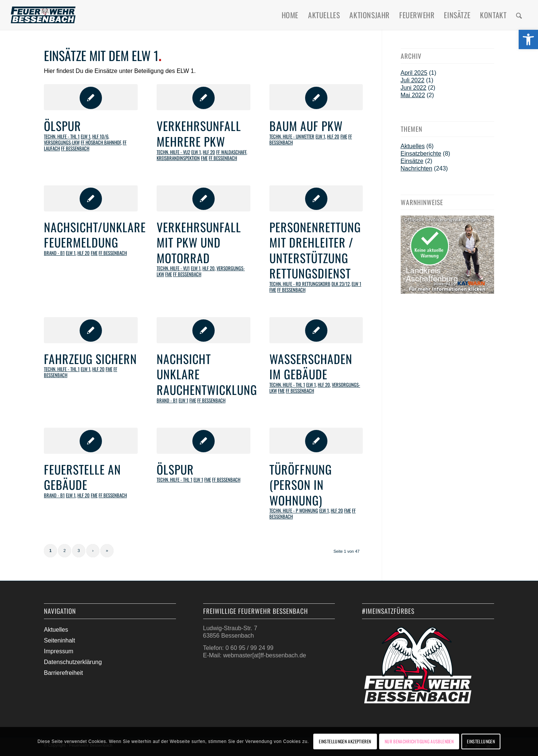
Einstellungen (481, 741)
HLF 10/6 (100, 136)
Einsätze (412, 161)
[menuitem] (290, 15)
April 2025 (414, 73)
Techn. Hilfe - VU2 (173, 152)
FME (204, 158)
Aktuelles (413, 146)
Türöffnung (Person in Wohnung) (301, 485)
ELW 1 (86, 136)
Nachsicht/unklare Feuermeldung (95, 235)
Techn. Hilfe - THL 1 (62, 136)
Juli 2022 (413, 80)
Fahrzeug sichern (90, 359)
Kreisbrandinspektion (178, 158)
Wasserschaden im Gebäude (311, 366)
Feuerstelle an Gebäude (82, 477)
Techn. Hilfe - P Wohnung (294, 511)
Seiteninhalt (60, 640)
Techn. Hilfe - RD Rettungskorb (300, 284)
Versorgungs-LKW (62, 142)
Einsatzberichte (421, 154)
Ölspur (63, 126)
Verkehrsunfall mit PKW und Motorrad (199, 242)
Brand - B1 (54, 253)
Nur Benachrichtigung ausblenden (419, 741)
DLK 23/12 (341, 284)
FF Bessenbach (75, 148)
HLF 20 (209, 152)
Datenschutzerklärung (73, 662)
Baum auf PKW (306, 126)
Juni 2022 (414, 88)
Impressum (59, 651)
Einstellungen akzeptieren (345, 741)
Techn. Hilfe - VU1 (173, 268)
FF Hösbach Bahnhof (101, 142)
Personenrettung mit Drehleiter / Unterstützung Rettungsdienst (315, 250)
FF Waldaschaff (231, 152)
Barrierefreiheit (63, 673)
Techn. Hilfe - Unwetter (292, 136)
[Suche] (519, 15)
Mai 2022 (413, 95)
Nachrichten (417, 168)
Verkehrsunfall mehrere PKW (199, 133)
